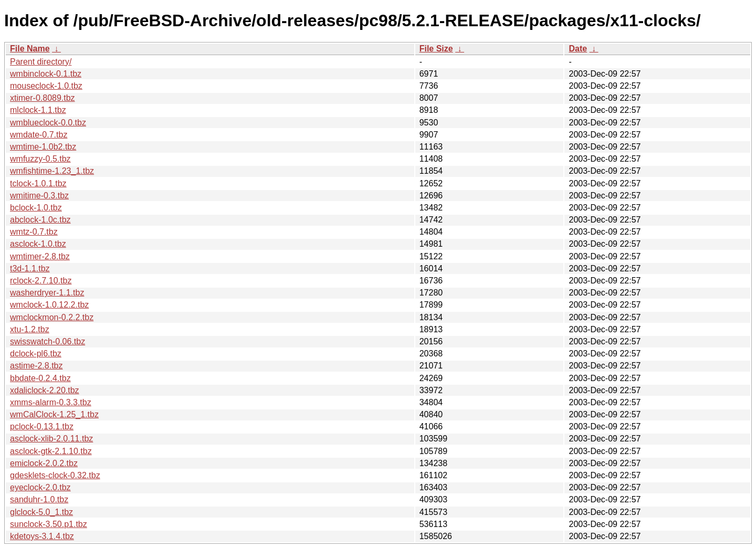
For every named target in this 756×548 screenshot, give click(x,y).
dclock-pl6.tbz (36, 354)
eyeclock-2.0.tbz (40, 487)
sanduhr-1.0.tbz (39, 499)
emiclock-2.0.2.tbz (44, 463)
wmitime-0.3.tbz (39, 196)
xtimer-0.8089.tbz (43, 98)
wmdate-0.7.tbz (39, 135)
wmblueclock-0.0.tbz (48, 123)
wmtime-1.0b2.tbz (43, 147)
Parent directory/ (41, 62)
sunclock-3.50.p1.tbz (49, 524)
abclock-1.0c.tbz (40, 220)
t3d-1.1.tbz (30, 268)
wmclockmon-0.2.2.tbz (52, 317)
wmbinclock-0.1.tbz (46, 74)
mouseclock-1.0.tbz (46, 86)
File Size (436, 49)
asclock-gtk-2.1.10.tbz (51, 451)
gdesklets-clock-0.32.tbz (55, 475)
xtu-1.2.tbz (30, 329)
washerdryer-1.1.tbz (47, 293)
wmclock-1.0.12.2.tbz (49, 305)
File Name (30, 49)
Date (578, 49)
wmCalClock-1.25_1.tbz (54, 414)
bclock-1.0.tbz (36, 208)
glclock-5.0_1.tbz (41, 512)
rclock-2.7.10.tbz (41, 281)
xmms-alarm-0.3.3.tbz (51, 402)
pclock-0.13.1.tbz (42, 426)
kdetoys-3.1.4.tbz (42, 536)
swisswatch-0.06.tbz (48, 341)
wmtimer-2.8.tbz (40, 256)
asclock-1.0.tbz (38, 244)
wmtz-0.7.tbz (34, 232)
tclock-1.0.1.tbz (38, 183)
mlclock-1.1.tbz (38, 110)
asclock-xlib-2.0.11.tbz (51, 439)
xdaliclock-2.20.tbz (45, 390)
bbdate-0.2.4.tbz (40, 378)
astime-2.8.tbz (36, 366)
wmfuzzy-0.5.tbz (40, 159)
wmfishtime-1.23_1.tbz (52, 171)
